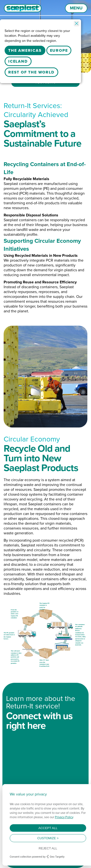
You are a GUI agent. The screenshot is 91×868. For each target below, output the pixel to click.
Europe (59, 50)
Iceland (18, 61)
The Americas (25, 50)
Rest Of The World (31, 72)
